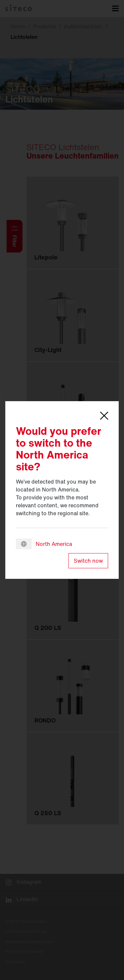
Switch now (88, 561)
